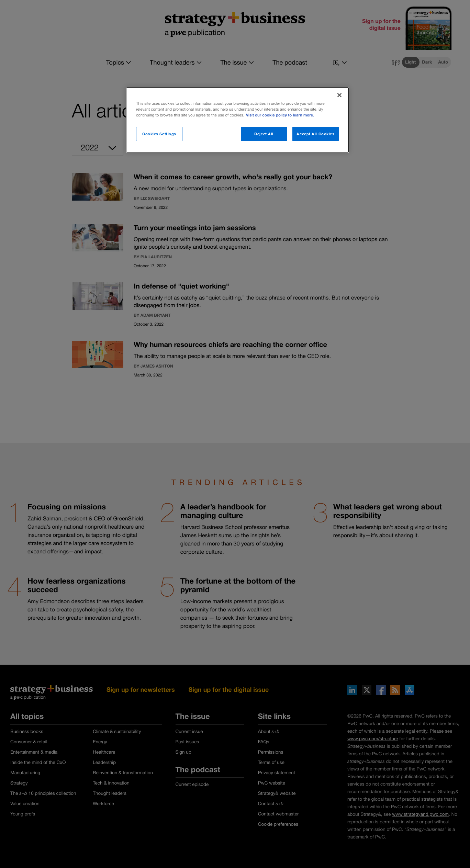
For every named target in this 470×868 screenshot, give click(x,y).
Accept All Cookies (315, 134)
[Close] (339, 95)
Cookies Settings (159, 134)
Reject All (264, 134)
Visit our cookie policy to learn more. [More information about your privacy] (280, 115)
